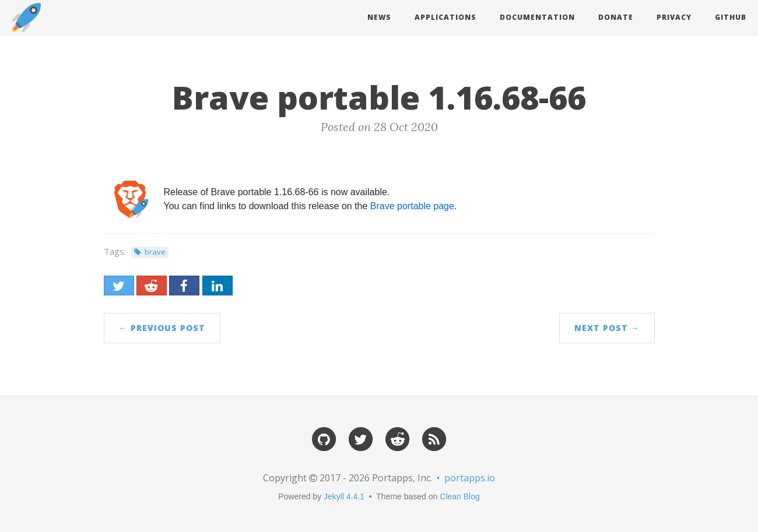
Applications (445, 17)
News (379, 17)
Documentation (537, 17)
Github (731, 17)
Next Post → (607, 328)
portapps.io (470, 478)
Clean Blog (460, 496)
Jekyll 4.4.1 (344, 496)
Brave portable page (412, 206)
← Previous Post (162, 328)
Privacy (674, 17)
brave (155, 252)
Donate (616, 17)
